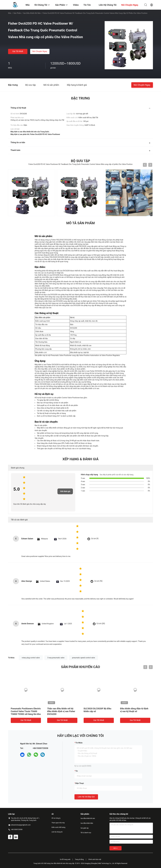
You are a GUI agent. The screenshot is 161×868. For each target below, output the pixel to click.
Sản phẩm (17, 13)
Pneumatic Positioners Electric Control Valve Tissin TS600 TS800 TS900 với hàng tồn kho (26, 711)
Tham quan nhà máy (58, 823)
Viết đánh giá (65, 491)
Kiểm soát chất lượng (58, 827)
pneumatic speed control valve (84, 658)
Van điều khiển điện (87, 823)
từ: (77, 771)
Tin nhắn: (79, 743)
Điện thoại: (80, 783)
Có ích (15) (98, 581)
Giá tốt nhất (18, 51)
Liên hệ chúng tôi (57, 832)
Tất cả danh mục (86, 833)
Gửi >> (115, 848)
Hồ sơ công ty (56, 818)
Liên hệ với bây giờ (86, 797)
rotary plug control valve (31, 658)
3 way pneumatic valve (56, 658)
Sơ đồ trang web (65, 859)
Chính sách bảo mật (95, 859)
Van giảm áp (84, 828)
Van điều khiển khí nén (32, 13)
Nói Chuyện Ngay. (40, 51)
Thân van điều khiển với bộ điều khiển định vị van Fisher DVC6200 (61, 711)
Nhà (10, 13)
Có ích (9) (95, 539)
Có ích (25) (101, 624)
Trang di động (79, 859)
